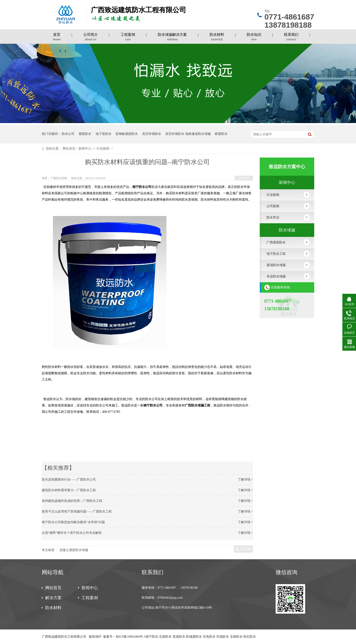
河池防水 (222, 637)
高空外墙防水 (152, 134)
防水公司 (68, 134)
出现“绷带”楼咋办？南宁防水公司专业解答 (72, 533)
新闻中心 (85, 149)
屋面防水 (85, 134)
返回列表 (244, 178)
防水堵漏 (287, 230)
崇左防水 (250, 637)
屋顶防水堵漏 (276, 265)
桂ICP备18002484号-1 (131, 637)
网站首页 (69, 149)
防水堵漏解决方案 (172, 38)
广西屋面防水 (276, 242)
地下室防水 (104, 134)
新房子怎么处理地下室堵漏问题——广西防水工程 (77, 512)
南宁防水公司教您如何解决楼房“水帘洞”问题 (73, 522)
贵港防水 (179, 637)
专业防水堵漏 (276, 276)
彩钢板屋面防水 (127, 134)
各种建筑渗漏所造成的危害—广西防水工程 (72, 501)
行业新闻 (103, 149)
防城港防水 (194, 637)
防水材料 (217, 38)
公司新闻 (273, 206)
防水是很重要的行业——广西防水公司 (69, 480)
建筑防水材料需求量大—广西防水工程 (69, 490)
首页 (57, 38)
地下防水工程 (276, 254)
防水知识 (254, 38)
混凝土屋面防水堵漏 (74, 550)
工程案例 (128, 38)
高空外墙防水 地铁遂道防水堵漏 (188, 134)
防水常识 (273, 218)
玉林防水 (236, 637)
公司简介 (91, 38)
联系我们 (291, 38)
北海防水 (165, 637)
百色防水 (209, 637)
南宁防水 (152, 637)
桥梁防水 (221, 134)
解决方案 (53, 598)
